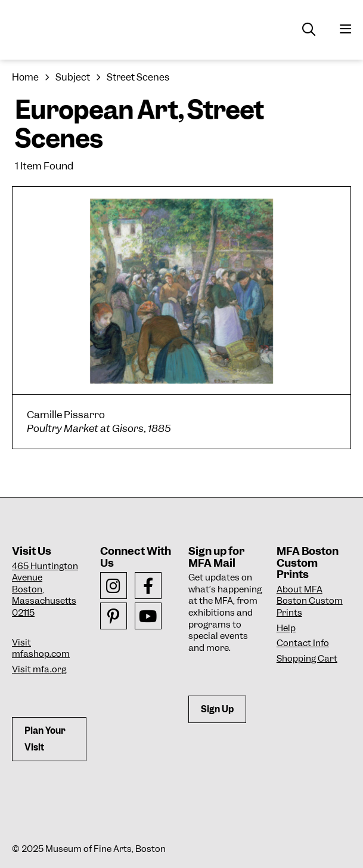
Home (25, 77)
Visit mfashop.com (41, 648)
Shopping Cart (307, 659)
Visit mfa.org (39, 669)
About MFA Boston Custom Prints (310, 601)
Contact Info (303, 643)
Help (286, 628)
